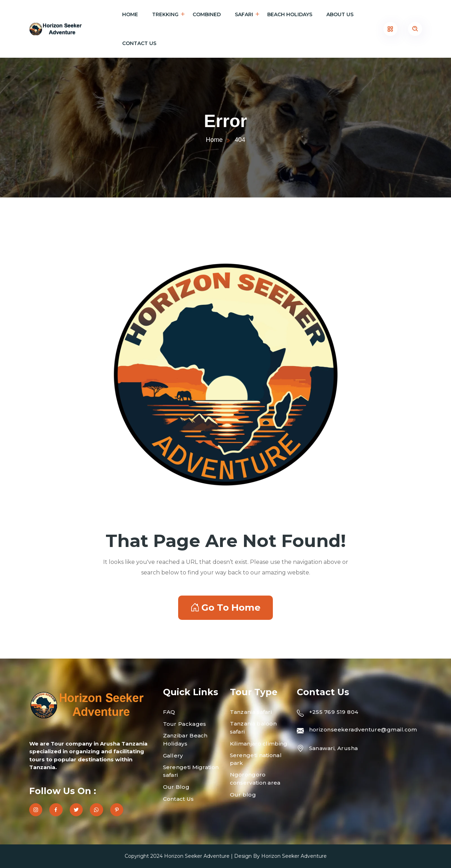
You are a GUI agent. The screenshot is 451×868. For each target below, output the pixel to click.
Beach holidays (290, 14)
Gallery (173, 756)
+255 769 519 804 (334, 712)
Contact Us (139, 43)
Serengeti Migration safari (191, 771)
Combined (207, 14)
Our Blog (176, 787)
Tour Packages (185, 724)
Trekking (165, 14)
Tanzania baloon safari (253, 728)
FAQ (169, 712)
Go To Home (225, 608)
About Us (340, 14)
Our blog (243, 795)
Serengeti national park (256, 759)
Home (130, 14)
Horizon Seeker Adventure (197, 856)
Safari (244, 14)
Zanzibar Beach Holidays (185, 740)
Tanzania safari (251, 712)
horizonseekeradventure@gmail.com (363, 729)
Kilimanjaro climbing (259, 744)
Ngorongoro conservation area (255, 779)
